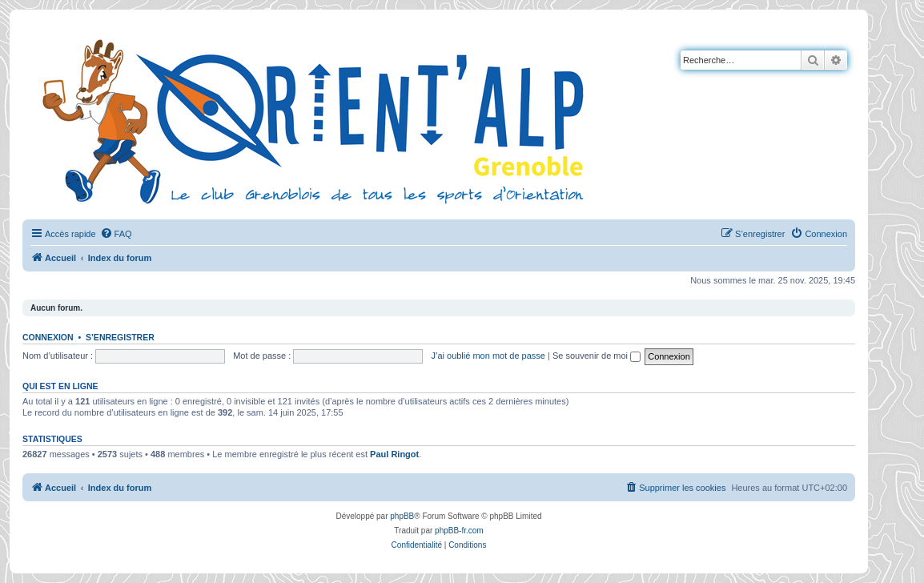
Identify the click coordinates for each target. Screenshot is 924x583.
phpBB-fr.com (459, 531)
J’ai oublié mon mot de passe (488, 356)
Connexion (48, 337)
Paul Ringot (394, 454)
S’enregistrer (120, 337)
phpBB (402, 516)
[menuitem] (116, 234)
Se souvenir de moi (597, 356)
